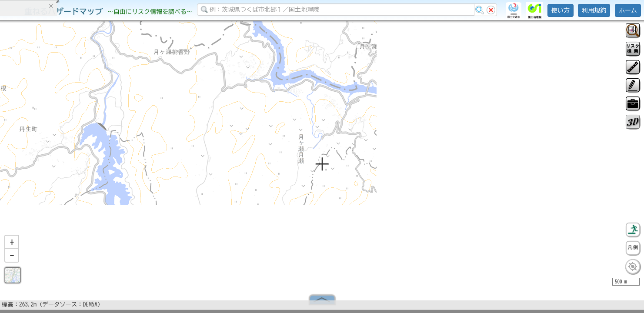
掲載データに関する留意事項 (48, 148)
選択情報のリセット (92, 171)
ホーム (628, 10)
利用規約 (594, 10)
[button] (12, 246)
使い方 (561, 10)
